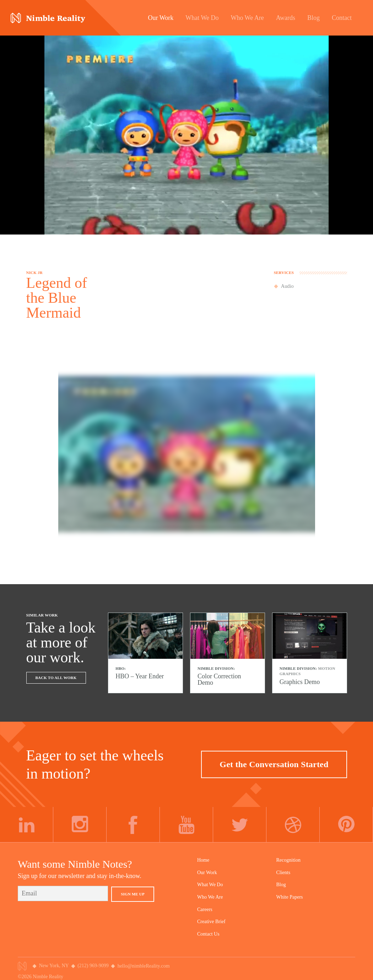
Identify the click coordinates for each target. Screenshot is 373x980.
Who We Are (210, 897)
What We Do (210, 885)
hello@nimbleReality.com (144, 966)
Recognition (288, 860)
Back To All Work (56, 678)
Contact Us (208, 934)
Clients (283, 873)
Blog (281, 885)
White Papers (290, 897)
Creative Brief (211, 922)
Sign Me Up (133, 894)
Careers (205, 909)
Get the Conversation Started (274, 764)
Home (203, 860)
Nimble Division (48, 18)
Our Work (207, 873)
